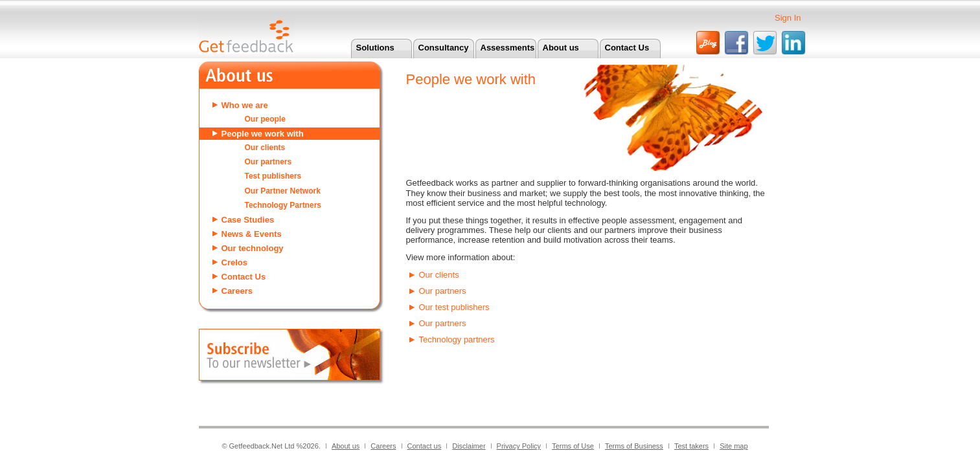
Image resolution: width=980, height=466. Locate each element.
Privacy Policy (519, 446)
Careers (237, 291)
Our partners (268, 162)
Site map (734, 446)
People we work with (263, 134)
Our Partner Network (283, 191)
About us (561, 48)
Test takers (691, 446)
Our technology (253, 248)
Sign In (788, 18)
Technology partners (457, 339)
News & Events (252, 234)
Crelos (234, 262)
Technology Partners (283, 205)
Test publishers (273, 176)
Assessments (508, 48)
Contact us (425, 446)
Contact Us (627, 48)
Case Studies (248, 220)
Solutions (375, 48)
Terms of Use (573, 446)
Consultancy (444, 48)
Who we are (245, 105)
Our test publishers (454, 307)
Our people (265, 119)
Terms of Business (634, 446)
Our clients (265, 148)
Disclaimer (469, 446)
